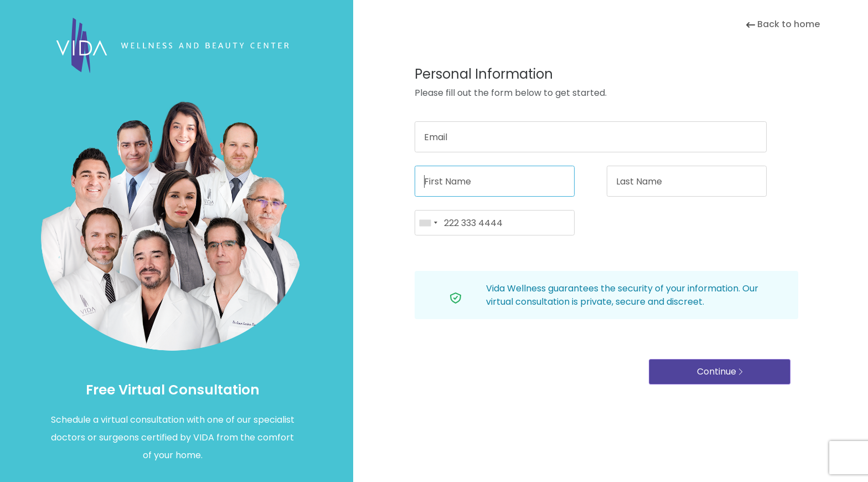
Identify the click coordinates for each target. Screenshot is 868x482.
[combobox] (428, 223)
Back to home (783, 24)
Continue (720, 371)
